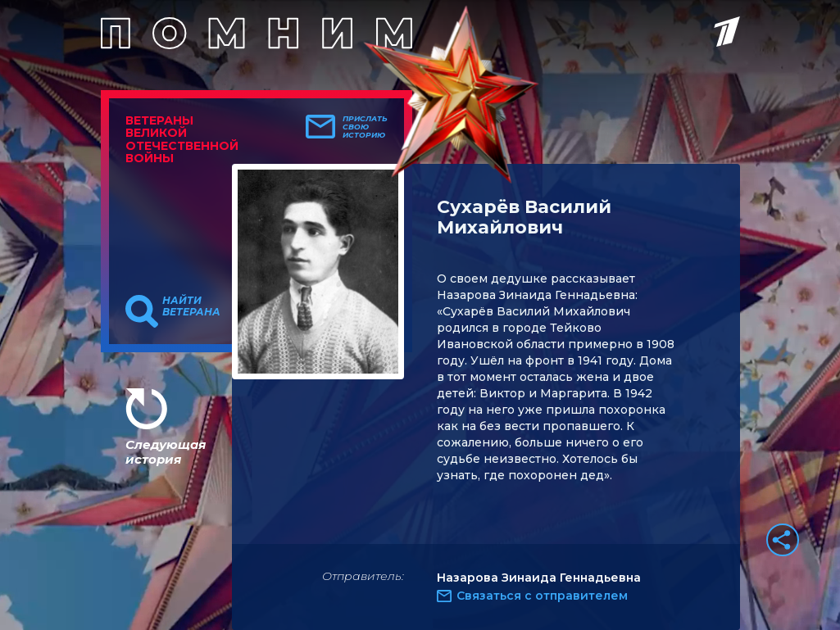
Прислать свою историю (365, 127)
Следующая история (166, 452)
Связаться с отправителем (542, 596)
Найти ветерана (191, 306)
